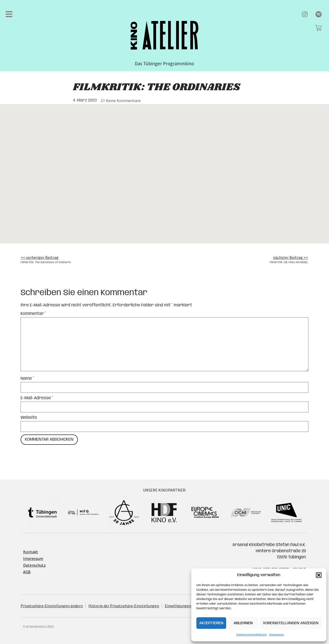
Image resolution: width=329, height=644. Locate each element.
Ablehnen (243, 623)
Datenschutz (34, 565)
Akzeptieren (211, 623)
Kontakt (31, 552)
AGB (27, 572)
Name (27, 379)
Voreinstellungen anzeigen (291, 623)
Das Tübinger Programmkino (164, 64)
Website (29, 418)
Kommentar (33, 314)
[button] (319, 575)
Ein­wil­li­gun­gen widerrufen (188, 606)
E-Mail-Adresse (37, 398)
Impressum (277, 634)
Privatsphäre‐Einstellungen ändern (52, 606)
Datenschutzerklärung (252, 634)
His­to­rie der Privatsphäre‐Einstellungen (124, 606)
